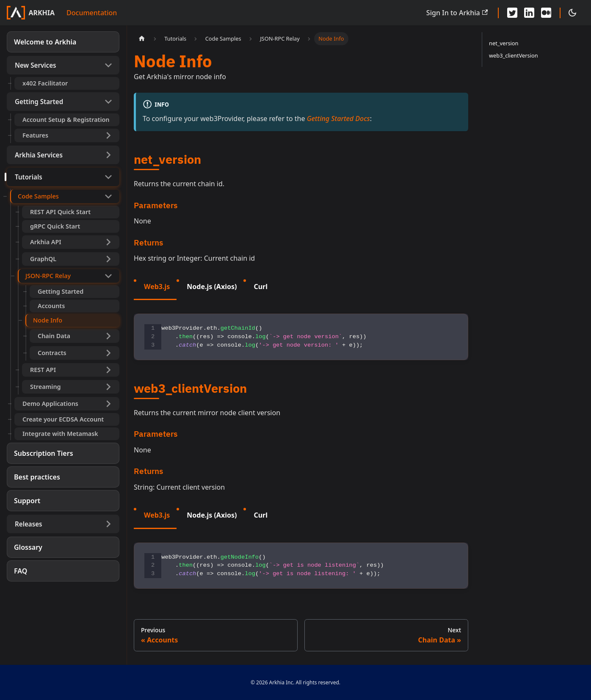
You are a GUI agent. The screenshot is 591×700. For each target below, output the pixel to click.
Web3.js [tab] (157, 287)
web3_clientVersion (514, 55)
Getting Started (39, 102)
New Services (36, 65)
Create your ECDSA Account (63, 419)
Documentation (92, 13)
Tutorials (29, 177)
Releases (29, 524)
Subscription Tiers (44, 453)
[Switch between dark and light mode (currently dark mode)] (572, 13)
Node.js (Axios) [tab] (212, 287)
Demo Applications (50, 404)
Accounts (51, 306)
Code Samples (38, 196)
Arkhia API (46, 242)
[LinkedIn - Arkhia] (529, 13)
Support (27, 501)
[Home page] (142, 39)
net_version (504, 43)
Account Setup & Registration (66, 120)
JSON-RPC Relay (48, 276)
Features (35, 135)
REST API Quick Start (60, 212)
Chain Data (54, 336)
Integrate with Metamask (60, 434)
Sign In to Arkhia (457, 13)
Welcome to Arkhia (45, 42)
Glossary (28, 547)
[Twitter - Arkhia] (512, 13)
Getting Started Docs (338, 119)
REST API (43, 370)
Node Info (48, 320)
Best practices (37, 477)
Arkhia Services (39, 155)
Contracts (52, 353)
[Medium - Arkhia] (546, 13)
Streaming (46, 387)
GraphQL (43, 259)
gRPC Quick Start (55, 226)
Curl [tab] (261, 287)
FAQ (21, 571)
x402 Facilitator (45, 83)
